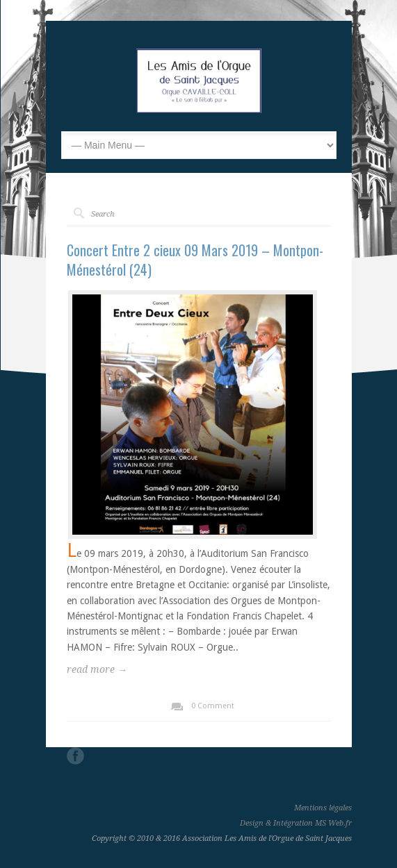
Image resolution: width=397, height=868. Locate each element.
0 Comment (213, 706)
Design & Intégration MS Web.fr (296, 823)
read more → (97, 669)
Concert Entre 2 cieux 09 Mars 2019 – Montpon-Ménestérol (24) (195, 260)
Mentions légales (323, 808)
